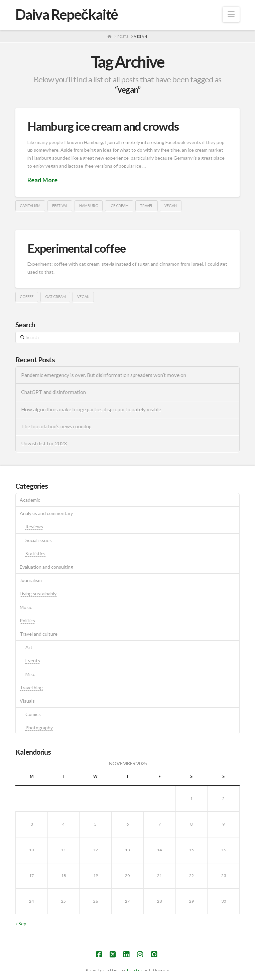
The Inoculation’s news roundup (56, 426)
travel (147, 205)
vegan (171, 205)
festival (60, 205)
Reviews (34, 526)
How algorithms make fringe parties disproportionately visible (91, 409)
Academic (30, 500)
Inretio (135, 970)
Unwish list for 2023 (44, 443)
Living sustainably (38, 593)
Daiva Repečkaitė (67, 14)
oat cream (55, 296)
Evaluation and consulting (46, 567)
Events (33, 660)
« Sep (21, 923)
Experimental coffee (77, 248)
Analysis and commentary (46, 513)
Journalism (31, 580)
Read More (42, 180)
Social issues (39, 540)
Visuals (27, 701)
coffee (27, 296)
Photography (39, 727)
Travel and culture (39, 634)
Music (26, 607)
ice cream (119, 205)
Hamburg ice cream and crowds (103, 126)
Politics (27, 620)
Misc (30, 674)
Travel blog (31, 687)
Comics (33, 714)
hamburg (89, 205)
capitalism (30, 205)
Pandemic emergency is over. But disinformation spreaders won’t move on (104, 375)
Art (29, 647)
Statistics (35, 553)
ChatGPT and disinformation (53, 392)
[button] (231, 14)
